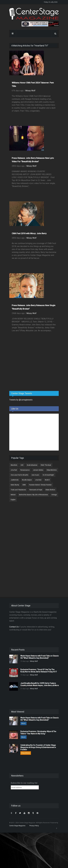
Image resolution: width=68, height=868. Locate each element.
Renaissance (25, 470)
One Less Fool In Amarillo (19, 475)
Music (23, 723)
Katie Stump (15, 485)
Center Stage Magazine (17, 826)
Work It (47, 480)
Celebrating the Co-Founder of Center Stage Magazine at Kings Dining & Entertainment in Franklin (38, 747)
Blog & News (26, 753)
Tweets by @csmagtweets (21, 400)
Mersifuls (14, 465)
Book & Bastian (32, 465)
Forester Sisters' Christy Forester (40, 485)
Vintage (54, 495)
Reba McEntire (52, 470)
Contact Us (14, 627)
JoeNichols (15, 480)
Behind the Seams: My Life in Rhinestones (34, 495)
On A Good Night (48, 475)
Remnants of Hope (36, 490)
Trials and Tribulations (18, 490)
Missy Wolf (30, 91)
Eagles (13, 500)
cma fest (14, 470)
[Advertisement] (28, 370)
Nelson (13, 495)
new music (35, 475)
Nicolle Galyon (27, 480)
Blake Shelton (50, 490)
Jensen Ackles (38, 470)
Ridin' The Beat (46, 465)
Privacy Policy (34, 826)
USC (22, 465)
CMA (24, 485)
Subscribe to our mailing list (24, 783)
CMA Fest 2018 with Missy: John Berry (29, 233)
